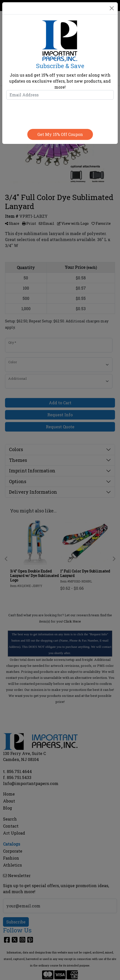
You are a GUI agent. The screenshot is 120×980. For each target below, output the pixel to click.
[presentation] (60, 113)
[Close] (112, 8)
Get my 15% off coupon (60, 134)
